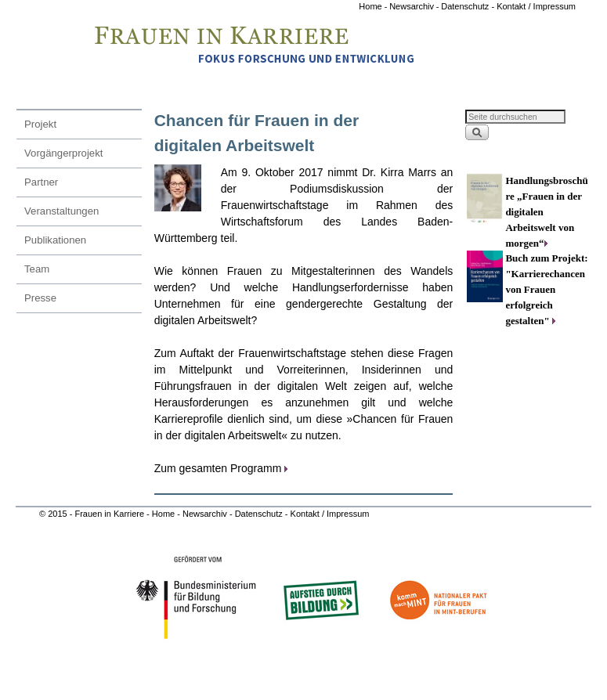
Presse (40, 298)
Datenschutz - (469, 6)
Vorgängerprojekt (63, 153)
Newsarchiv (412, 6)
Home (371, 6)
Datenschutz (260, 514)
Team (37, 269)
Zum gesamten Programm (218, 468)
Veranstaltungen (61, 211)
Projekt (40, 124)
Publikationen (55, 240)
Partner (41, 182)
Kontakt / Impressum (536, 6)
